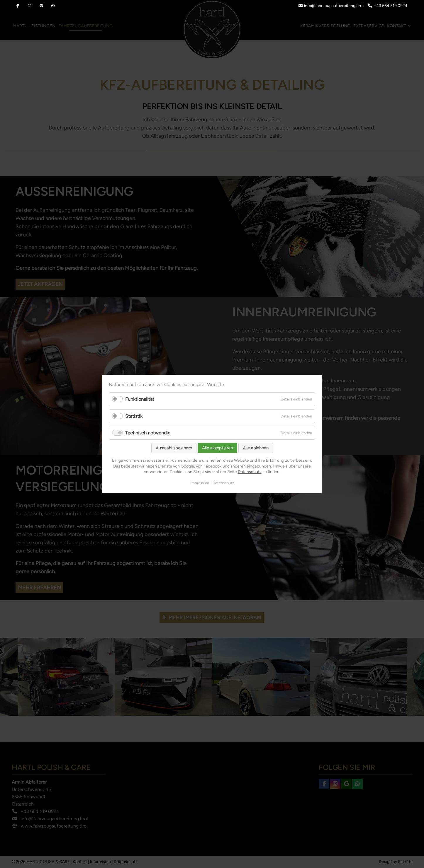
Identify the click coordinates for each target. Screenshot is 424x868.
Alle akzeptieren (217, 448)
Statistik (134, 416)
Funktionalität (140, 399)
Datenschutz (250, 472)
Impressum (200, 483)
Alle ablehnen (256, 448)
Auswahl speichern (174, 448)
